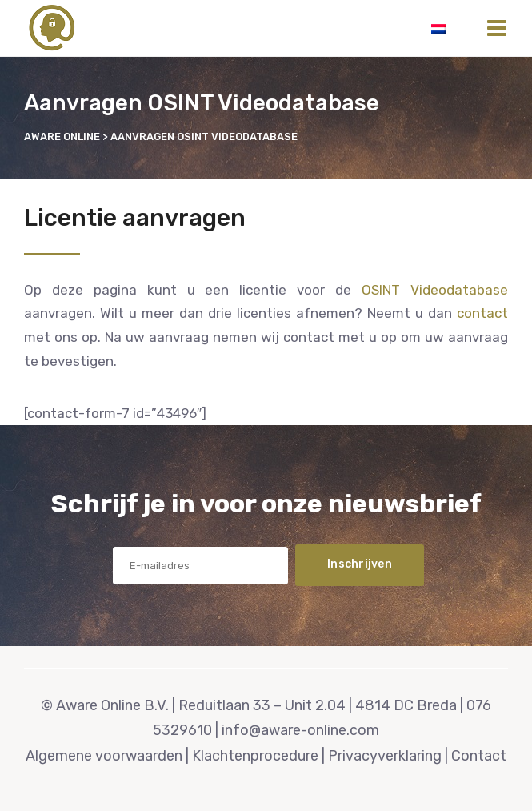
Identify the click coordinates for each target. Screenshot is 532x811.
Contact (479, 756)
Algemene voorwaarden (104, 756)
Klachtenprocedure (255, 756)
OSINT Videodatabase (435, 290)
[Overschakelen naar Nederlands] (438, 28)
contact (482, 313)
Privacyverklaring (385, 756)
